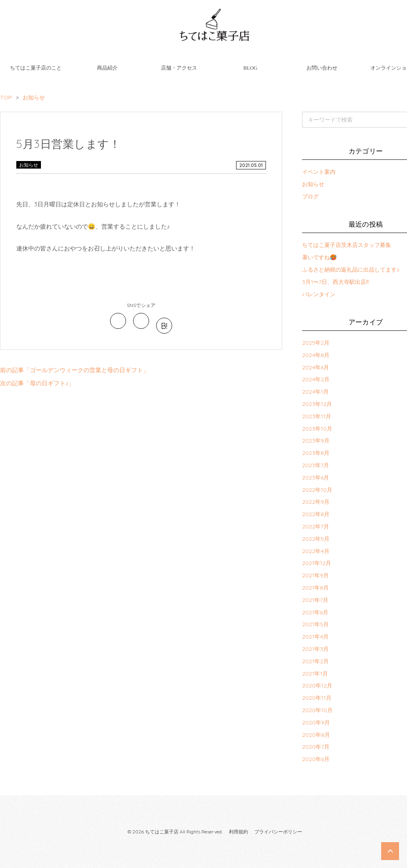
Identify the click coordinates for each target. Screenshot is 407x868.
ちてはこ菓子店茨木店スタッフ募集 (347, 245)
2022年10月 (317, 490)
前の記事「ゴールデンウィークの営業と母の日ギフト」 (75, 370)
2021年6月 (315, 612)
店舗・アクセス (179, 68)
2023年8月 (316, 453)
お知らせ (29, 165)
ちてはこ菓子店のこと (36, 68)
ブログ (310, 196)
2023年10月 (317, 429)
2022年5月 (316, 539)
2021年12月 (317, 563)
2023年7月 (316, 465)
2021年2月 (315, 661)
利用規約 (238, 832)
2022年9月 (316, 502)
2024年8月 (316, 355)
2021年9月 (315, 575)
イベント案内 (319, 172)
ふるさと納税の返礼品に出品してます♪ (351, 270)
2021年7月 (315, 600)
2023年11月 (317, 416)
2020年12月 (317, 685)
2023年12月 (317, 404)
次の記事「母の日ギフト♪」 (37, 383)
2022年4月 (316, 551)
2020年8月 (316, 735)
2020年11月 (317, 698)
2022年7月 (316, 526)
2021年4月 (315, 637)
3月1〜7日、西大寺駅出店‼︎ (335, 282)
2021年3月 (315, 649)
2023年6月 (316, 478)
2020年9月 (316, 722)
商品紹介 (107, 68)
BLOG (250, 68)
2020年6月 (316, 759)
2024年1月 (315, 392)
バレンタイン (319, 294)
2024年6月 (316, 367)
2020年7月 (316, 747)
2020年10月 (317, 710)
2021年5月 (315, 624)
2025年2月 (316, 343)
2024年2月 (316, 379)
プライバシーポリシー (278, 832)
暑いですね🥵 (319, 257)
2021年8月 (315, 588)
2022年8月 (316, 514)
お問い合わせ (322, 68)
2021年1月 (315, 674)
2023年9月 (316, 441)
